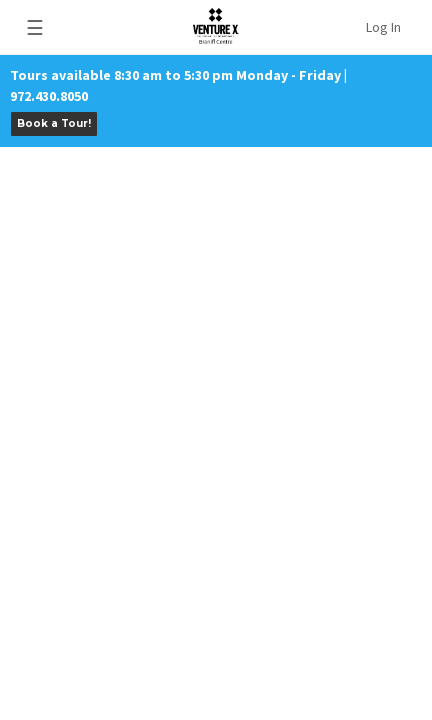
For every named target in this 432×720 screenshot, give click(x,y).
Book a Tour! (54, 123)
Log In (383, 27)
